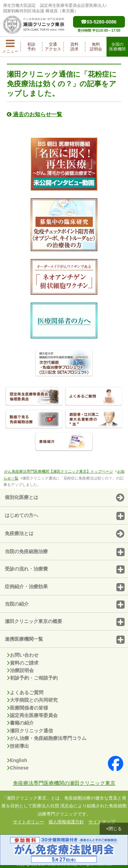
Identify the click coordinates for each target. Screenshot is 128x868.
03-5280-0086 (99, 22)
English (17, 760)
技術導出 (18, 746)
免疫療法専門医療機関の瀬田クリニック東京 (64, 783)
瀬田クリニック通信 (30, 731)
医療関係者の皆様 (28, 708)
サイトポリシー (29, 822)
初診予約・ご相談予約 (32, 678)
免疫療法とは (65, 534)
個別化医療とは (65, 498)
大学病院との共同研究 (32, 700)
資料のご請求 (23, 663)
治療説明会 (20, 670)
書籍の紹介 (20, 723)
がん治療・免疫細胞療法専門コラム (47, 738)
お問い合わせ (23, 655)
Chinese (18, 768)
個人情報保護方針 (66, 822)
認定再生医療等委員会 (32, 715)
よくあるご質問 (25, 692)
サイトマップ (102, 822)
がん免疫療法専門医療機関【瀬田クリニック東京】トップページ (59, 471)
